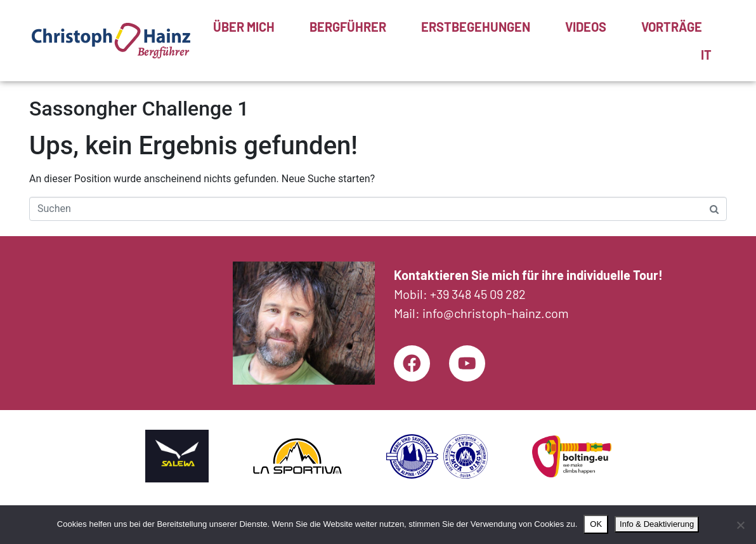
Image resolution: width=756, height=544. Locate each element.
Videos (586, 27)
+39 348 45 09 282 (478, 293)
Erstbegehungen (476, 27)
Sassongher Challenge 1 (139, 109)
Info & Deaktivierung (657, 524)
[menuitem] (706, 55)
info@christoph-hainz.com (496, 312)
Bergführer (348, 27)
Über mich (244, 27)
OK (596, 524)
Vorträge (672, 27)
